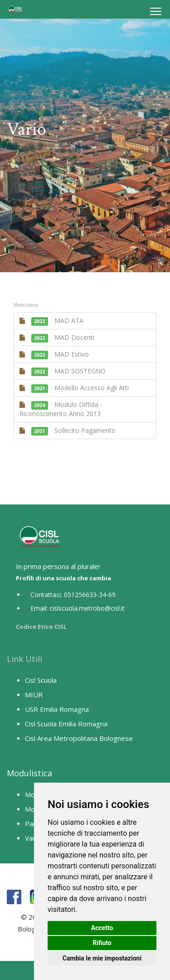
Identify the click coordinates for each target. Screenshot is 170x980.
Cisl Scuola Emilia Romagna (66, 724)
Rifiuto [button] (102, 943)
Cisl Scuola (41, 680)
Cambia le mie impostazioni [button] (102, 958)
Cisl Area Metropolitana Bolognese (79, 738)
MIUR (34, 695)
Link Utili (24, 659)
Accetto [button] (102, 928)
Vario (33, 838)
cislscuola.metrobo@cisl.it (87, 608)
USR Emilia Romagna (57, 709)
